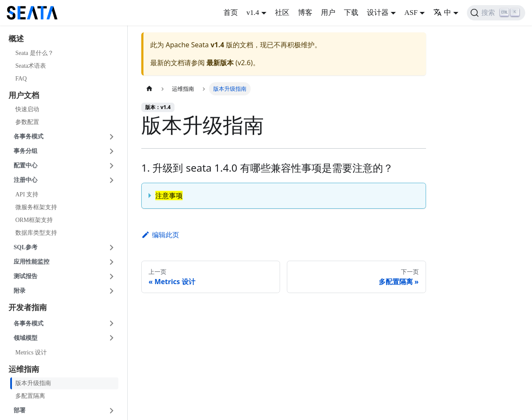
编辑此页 (160, 235)
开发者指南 (28, 308)
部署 (20, 410)
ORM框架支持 (34, 220)
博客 (305, 13)
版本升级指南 (33, 383)
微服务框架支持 (36, 207)
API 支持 (27, 194)
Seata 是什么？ (34, 53)
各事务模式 (29, 137)
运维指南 (24, 369)
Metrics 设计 (31, 352)
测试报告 (26, 276)
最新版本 (220, 63)
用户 (328, 13)
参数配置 (27, 122)
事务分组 (26, 151)
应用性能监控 (31, 262)
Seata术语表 (31, 66)
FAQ (21, 79)
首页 (231, 13)
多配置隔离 (30, 396)
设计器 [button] (378, 13)
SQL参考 (26, 247)
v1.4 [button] (253, 13)
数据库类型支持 (36, 233)
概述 (16, 39)
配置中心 (26, 165)
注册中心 (26, 180)
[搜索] (496, 13)
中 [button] (442, 13)
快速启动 (27, 109)
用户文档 (24, 95)
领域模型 (26, 338)
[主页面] (149, 89)
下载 (351, 13)
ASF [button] (411, 13)
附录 (20, 291)
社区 (282, 13)
